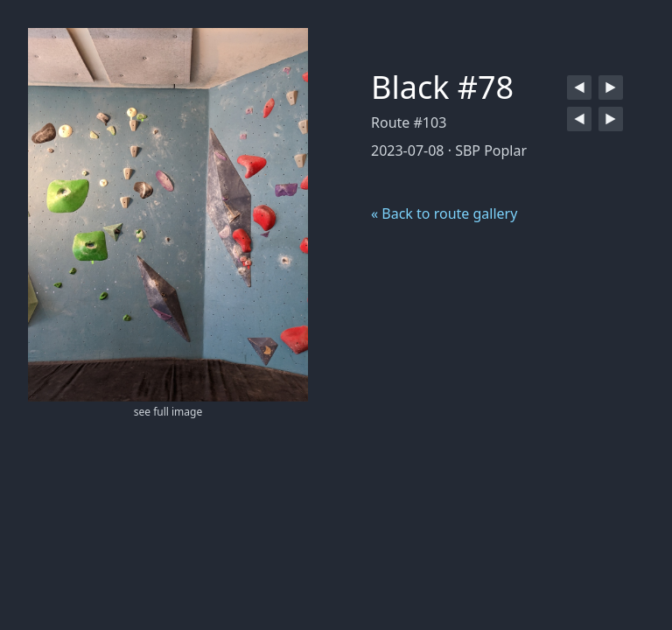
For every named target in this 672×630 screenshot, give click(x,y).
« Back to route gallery (444, 213)
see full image (168, 412)
